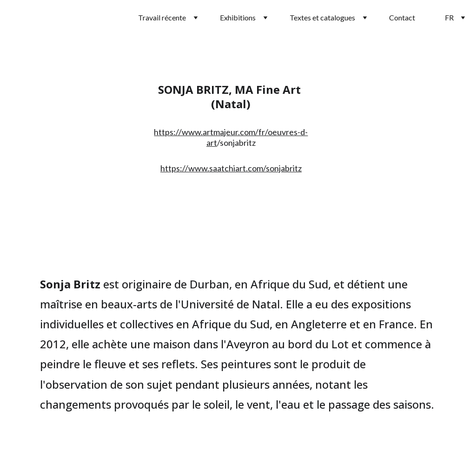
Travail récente (162, 17)
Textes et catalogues (322, 17)
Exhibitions (238, 17)
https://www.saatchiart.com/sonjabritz (231, 168)
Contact (402, 17)
